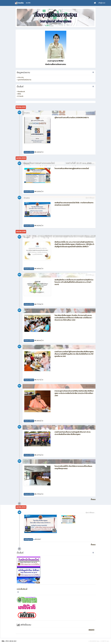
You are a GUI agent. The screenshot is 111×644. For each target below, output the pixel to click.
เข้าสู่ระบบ (102, 3)
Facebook (21, 92)
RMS (19, 94)
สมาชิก (28, 3)
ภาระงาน (21, 77)
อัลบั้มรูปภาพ (28, 539)
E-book (21, 96)
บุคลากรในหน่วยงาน (24, 80)
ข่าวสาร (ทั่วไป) (29, 152)
